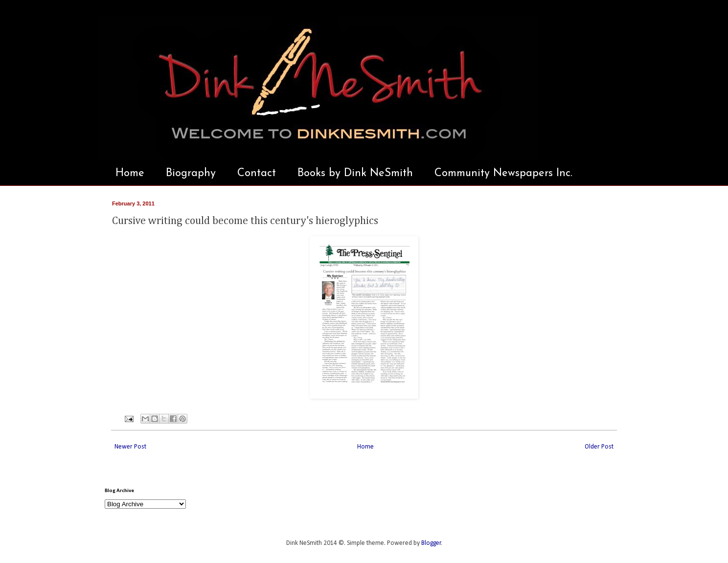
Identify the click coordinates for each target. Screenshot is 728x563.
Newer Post (130, 447)
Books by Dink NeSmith (355, 173)
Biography (191, 173)
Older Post (599, 447)
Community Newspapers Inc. (503, 173)
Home (130, 173)
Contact (257, 173)
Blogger (431, 543)
